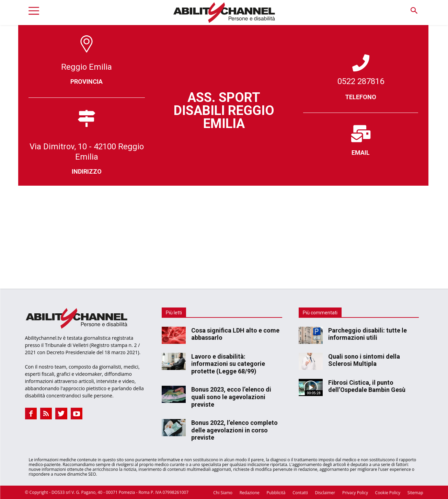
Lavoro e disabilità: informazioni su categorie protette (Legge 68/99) (228, 364)
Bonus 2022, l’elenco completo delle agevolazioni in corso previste (234, 430)
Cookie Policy (388, 493)
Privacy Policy (355, 493)
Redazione (250, 493)
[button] (414, 11)
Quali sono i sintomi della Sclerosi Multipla (364, 360)
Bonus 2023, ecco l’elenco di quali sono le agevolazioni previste (231, 397)
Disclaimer (325, 493)
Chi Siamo (223, 493)
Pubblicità (276, 493)
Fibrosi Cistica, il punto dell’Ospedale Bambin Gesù (367, 386)
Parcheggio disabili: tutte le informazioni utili (367, 334)
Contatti (300, 493)
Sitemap (415, 493)
